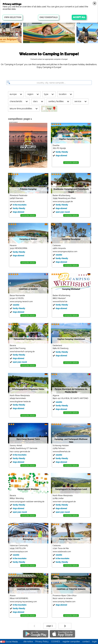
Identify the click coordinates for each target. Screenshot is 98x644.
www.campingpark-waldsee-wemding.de (27, 502)
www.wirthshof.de (60, 301)
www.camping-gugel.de (63, 201)
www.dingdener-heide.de (20, 402)
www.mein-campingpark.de (64, 502)
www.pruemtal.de (17, 201)
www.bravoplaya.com (19, 552)
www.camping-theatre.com (64, 602)
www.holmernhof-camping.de (22, 351)
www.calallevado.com (62, 552)
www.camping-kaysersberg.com (23, 602)
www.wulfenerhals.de (61, 452)
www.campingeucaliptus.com (65, 251)
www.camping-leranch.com (21, 301)
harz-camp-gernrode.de (20, 452)
